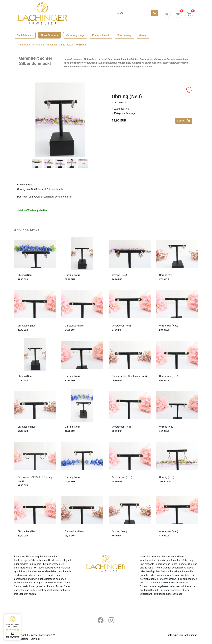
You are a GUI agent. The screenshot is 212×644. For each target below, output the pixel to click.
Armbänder (38, 45)
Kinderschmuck (101, 35)
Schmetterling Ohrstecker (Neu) (129, 376)
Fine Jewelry (124, 35)
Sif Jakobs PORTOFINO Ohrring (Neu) (35, 479)
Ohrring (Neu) (25, 275)
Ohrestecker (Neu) (122, 477)
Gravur (143, 35)
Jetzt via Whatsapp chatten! (33, 210)
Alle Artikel (25, 45)
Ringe (62, 45)
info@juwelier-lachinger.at (182, 635)
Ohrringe (81, 45)
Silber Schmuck (50, 35)
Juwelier (36, 639)
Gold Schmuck (25, 35)
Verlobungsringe (75, 35)
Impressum (22, 639)
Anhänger (52, 45)
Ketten (71, 45)
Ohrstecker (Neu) (27, 326)
